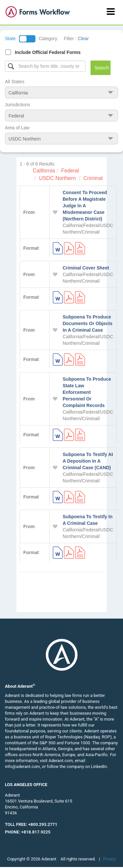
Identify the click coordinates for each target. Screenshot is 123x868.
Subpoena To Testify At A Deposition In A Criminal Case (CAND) (88, 461)
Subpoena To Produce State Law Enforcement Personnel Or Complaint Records (87, 392)
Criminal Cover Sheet (86, 268)
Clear (83, 38)
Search (102, 68)
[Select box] (45, 66)
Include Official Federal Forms (48, 52)
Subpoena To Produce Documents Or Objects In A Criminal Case (88, 323)
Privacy (110, 859)
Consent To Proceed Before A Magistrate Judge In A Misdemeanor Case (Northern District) (85, 206)
